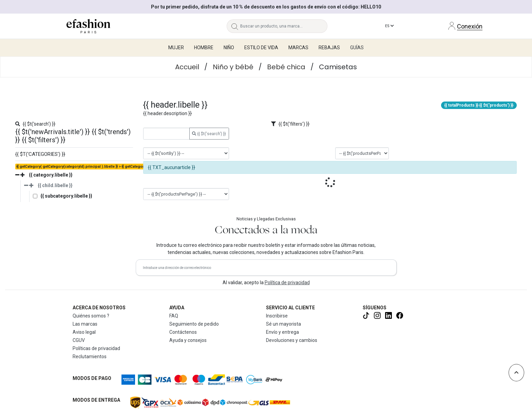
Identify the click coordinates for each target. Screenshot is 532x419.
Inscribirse (277, 316)
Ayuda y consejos (188, 340)
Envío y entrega (282, 332)
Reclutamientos (90, 357)
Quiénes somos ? (91, 316)
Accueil (187, 67)
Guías (357, 48)
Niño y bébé (233, 67)
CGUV (79, 340)
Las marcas (85, 324)
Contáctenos (183, 332)
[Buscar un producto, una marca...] (284, 26)
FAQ (174, 316)
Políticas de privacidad (96, 348)
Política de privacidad (287, 283)
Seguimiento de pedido (194, 324)
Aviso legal (84, 332)
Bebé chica (286, 67)
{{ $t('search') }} (209, 134)
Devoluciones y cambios (292, 340)
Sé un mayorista (283, 324)
